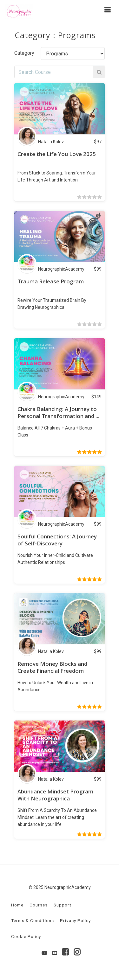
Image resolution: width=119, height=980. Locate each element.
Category (24, 53)
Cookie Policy (26, 936)
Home (17, 905)
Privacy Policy (75, 920)
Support (63, 905)
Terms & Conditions (33, 920)
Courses (39, 905)
